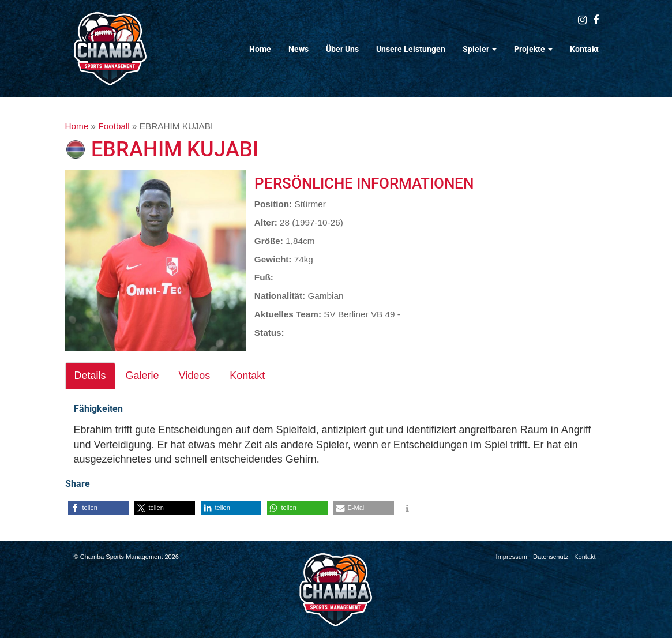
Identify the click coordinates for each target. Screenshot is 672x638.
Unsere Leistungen (411, 49)
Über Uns (342, 49)
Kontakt (584, 49)
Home (260, 49)
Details (90, 376)
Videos (195, 376)
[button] (98, 508)
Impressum (512, 557)
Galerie (142, 376)
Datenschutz (551, 557)
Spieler (480, 49)
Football (114, 126)
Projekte (533, 49)
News (299, 49)
